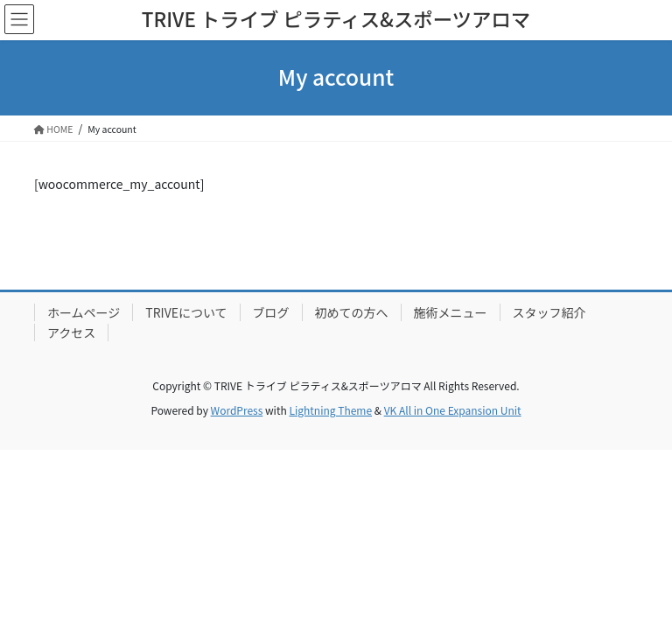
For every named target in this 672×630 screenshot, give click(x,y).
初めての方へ (352, 312)
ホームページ (84, 312)
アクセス (71, 332)
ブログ (271, 312)
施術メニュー (451, 312)
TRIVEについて (186, 312)
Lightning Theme (330, 410)
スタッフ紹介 (549, 312)
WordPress (237, 410)
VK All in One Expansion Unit (453, 410)
